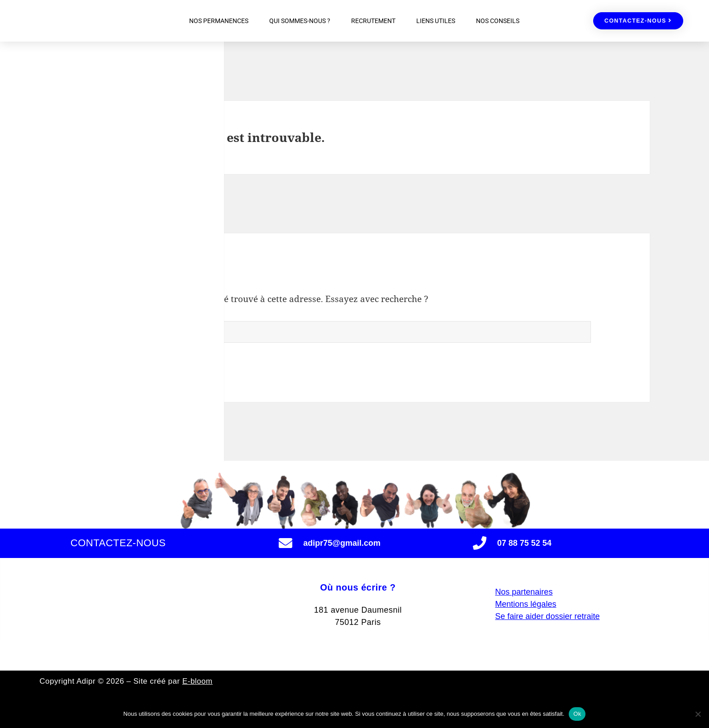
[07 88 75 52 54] (480, 543)
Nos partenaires (524, 603)
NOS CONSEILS (498, 21)
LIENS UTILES (436, 21)
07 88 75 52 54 (524, 543)
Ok (577, 714)
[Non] (698, 714)
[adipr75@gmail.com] (286, 543)
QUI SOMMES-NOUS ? (300, 21)
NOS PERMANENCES (219, 21)
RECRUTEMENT (373, 21)
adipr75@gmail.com (342, 543)
